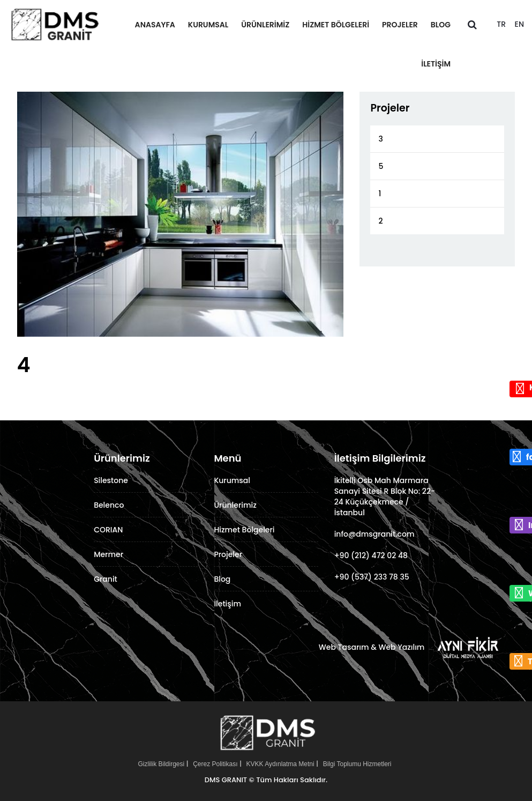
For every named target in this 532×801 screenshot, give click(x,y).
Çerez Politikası (215, 764)
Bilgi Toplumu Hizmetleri (357, 764)
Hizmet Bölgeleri (336, 25)
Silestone (111, 480)
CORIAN (108, 530)
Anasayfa (155, 25)
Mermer (108, 554)
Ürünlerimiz (265, 25)
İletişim (436, 64)
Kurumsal (208, 25)
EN (519, 24)
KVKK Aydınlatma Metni (280, 764)
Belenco (109, 505)
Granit (106, 579)
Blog (441, 25)
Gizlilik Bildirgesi (161, 764)
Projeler (400, 25)
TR (501, 24)
